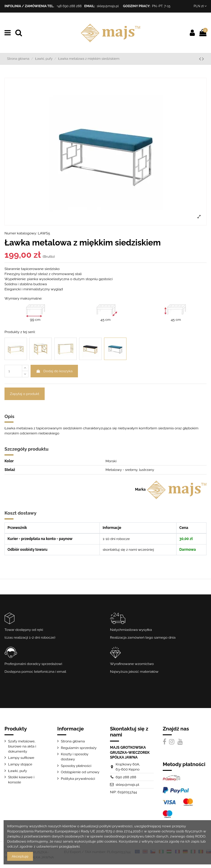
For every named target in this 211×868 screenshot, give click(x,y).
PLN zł (200, 6)
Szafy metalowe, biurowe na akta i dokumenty (22, 746)
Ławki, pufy (18, 771)
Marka (140, 489)
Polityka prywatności (78, 779)
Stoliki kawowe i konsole (21, 780)
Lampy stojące (20, 764)
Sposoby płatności (76, 766)
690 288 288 (126, 777)
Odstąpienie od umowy (80, 772)
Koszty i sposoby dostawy (75, 757)
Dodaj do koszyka (54, 371)
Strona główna (73, 741)
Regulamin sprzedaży (79, 748)
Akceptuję (20, 856)
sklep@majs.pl (108, 6)
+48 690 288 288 (69, 6)
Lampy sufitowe (21, 758)
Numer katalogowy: (21, 233)
